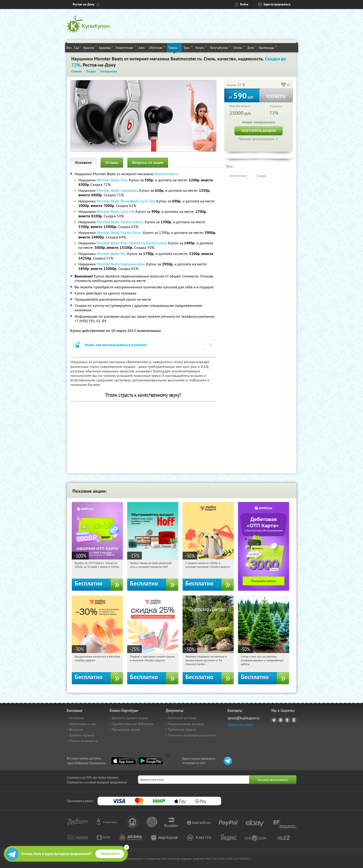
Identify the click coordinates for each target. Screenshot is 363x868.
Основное (83, 163)
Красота (90, 47)
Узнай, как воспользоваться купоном (115, 345)
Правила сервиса (82, 735)
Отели (239, 47)
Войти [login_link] (244, 4)
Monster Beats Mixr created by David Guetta (132, 243)
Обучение (157, 47)
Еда (77, 47)
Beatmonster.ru (166, 174)
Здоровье (106, 47)
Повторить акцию (259, 131)
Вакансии (76, 729)
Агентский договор (182, 718)
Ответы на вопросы (83, 741)
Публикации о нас (83, 724)
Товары (174, 47)
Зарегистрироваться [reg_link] (277, 4)
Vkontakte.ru (281, 720)
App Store (123, 761)
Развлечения (126, 47)
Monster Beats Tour (112, 180)
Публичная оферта (182, 729)
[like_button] (284, 85)
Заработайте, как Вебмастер (133, 724)
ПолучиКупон (220, 47)
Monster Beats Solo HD (115, 211)
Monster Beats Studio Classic (120, 222)
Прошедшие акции (126, 729)
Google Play (151, 761)
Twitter (287, 720)
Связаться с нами (240, 724)
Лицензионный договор (186, 724)
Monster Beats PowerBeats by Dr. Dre (126, 201)
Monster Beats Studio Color (119, 233)
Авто (143, 47)
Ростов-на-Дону (83, 4)
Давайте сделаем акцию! (130, 718)
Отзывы (112, 163)
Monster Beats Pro (111, 254)
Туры (188, 47)
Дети (252, 47)
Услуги (201, 47)
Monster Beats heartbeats (117, 190)
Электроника (238, 176)
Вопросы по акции (148, 163)
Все (69, 48)
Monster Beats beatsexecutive (121, 264)
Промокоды (268, 47)
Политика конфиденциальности (192, 735)
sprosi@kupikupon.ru (244, 718)
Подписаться (110, 854)
